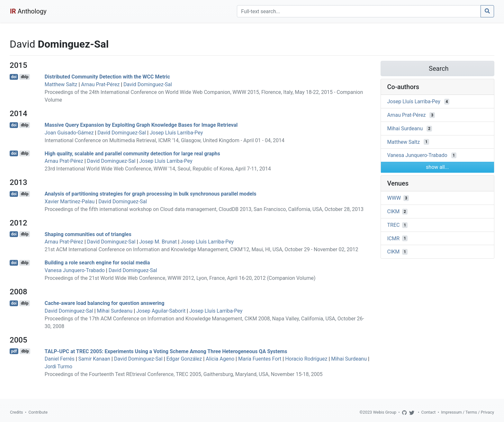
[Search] (359, 11)
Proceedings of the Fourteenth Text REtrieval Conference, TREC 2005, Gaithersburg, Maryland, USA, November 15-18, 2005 (184, 374)
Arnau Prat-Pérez (100, 84)
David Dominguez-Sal (148, 84)
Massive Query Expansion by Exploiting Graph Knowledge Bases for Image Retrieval (141, 125)
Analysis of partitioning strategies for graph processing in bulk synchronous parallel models (151, 194)
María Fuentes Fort (260, 359)
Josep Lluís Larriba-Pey (176, 133)
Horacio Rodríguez (306, 359)
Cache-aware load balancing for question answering (105, 303)
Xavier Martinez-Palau (70, 202)
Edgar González (184, 359)
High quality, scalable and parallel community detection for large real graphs (132, 153)
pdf (14, 351)
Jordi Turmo (59, 367)
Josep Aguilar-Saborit (161, 311)
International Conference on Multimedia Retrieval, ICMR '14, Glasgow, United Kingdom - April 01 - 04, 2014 (165, 140)
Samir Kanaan (94, 359)
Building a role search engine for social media (97, 263)
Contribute (38, 412)
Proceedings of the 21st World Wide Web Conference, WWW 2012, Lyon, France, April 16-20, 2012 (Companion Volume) (180, 278)
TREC (394, 225)
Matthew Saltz (61, 84)
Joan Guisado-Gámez (69, 133)
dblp (25, 77)
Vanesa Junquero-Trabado (75, 270)
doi (14, 77)
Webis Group (385, 412)
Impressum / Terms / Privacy (468, 412)
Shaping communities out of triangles (88, 234)
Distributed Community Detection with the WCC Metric (107, 77)
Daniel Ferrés (60, 359)
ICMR (394, 238)
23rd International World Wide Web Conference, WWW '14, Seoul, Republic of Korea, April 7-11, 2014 (158, 169)
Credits (16, 412)
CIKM (394, 211)
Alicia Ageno (220, 359)
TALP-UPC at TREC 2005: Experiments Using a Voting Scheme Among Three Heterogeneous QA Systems (166, 351)
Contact (429, 412)
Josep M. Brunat (158, 242)
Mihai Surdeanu (115, 311)
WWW (394, 198)
